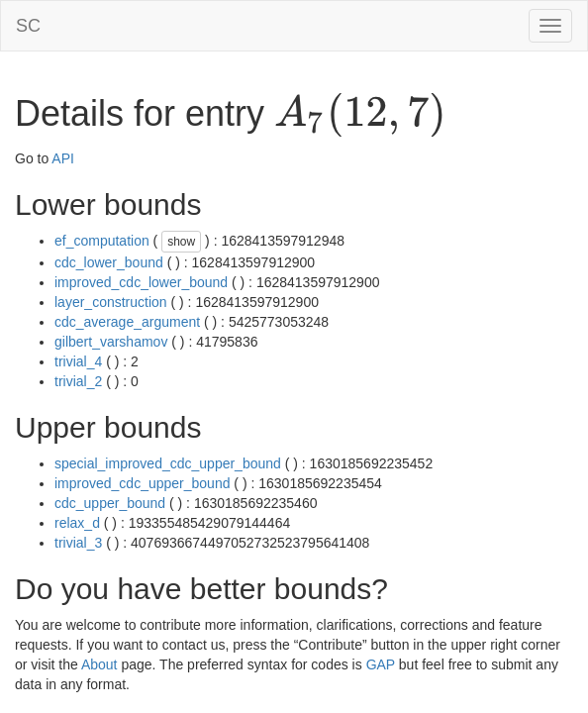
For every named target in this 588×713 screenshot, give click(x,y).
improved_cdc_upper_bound (142, 483)
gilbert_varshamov (111, 342)
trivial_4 (78, 361)
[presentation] (360, 115)
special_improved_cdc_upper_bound (168, 463)
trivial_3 (78, 543)
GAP (381, 664)
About (99, 664)
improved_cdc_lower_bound (141, 282)
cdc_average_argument (127, 322)
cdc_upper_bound (110, 503)
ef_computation (102, 241)
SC (28, 26)
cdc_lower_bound (109, 262)
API (63, 158)
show (181, 242)
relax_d (77, 523)
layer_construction (111, 302)
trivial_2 (78, 381)
